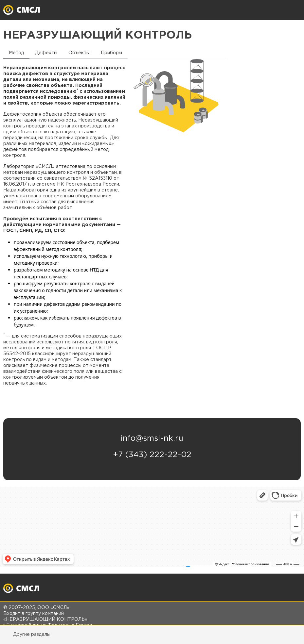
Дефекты (46, 53)
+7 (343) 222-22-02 (152, 455)
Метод (16, 53)
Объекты (79, 53)
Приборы (111, 53)
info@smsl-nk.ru (152, 438)
